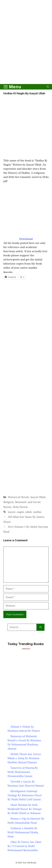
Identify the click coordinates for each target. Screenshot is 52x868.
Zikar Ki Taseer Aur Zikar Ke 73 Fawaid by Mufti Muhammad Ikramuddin (24, 846)
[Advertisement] (26, 54)
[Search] (41, 627)
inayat (12, 512)
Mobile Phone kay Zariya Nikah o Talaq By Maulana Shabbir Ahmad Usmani (24, 758)
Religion (9, 502)
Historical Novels (18, 497)
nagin (20, 512)
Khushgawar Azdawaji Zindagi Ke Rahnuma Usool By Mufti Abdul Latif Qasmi (24, 795)
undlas (37, 512)
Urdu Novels (20, 507)
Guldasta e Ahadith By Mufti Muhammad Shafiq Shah (23, 832)
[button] (48, 87)
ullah (29, 512)
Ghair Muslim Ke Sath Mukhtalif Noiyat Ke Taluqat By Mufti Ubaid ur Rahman (25, 809)
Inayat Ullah (38, 497)
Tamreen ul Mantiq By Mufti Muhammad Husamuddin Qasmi (23, 772)
